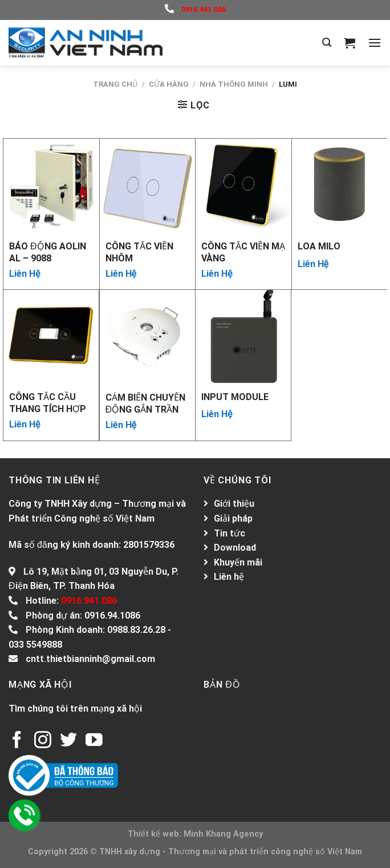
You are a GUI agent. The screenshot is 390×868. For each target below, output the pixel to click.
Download (235, 548)
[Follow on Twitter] (68, 741)
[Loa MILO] (340, 187)
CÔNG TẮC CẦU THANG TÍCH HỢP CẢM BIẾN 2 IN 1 (48, 402)
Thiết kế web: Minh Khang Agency (195, 834)
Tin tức (229, 533)
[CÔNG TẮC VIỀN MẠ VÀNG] (243, 187)
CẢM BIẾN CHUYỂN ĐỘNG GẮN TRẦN (145, 403)
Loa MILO (319, 246)
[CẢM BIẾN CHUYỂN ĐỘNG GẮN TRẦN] (148, 338)
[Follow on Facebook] (17, 741)
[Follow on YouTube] (94, 741)
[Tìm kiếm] (327, 43)
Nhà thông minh (234, 84)
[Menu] (375, 43)
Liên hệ (229, 577)
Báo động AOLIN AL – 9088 (48, 252)
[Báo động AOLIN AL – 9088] (51, 187)
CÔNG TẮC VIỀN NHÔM (139, 252)
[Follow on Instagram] (43, 741)
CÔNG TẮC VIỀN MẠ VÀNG (243, 252)
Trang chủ (115, 84)
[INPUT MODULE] (243, 338)
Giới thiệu (234, 504)
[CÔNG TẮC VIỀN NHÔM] (148, 187)
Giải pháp (233, 518)
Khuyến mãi (238, 562)
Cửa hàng (169, 84)
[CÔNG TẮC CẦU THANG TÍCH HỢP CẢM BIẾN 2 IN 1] (51, 338)
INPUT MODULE (235, 397)
